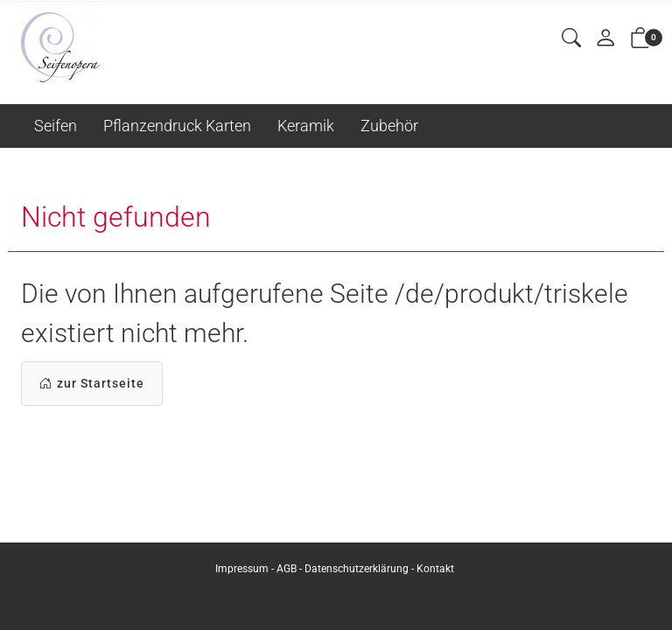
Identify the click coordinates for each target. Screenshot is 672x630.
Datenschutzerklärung (357, 569)
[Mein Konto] (605, 39)
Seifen (56, 126)
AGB (287, 569)
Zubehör (389, 126)
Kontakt (435, 569)
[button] (571, 39)
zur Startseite (92, 384)
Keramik (306, 126)
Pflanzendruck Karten (177, 126)
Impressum (242, 569)
